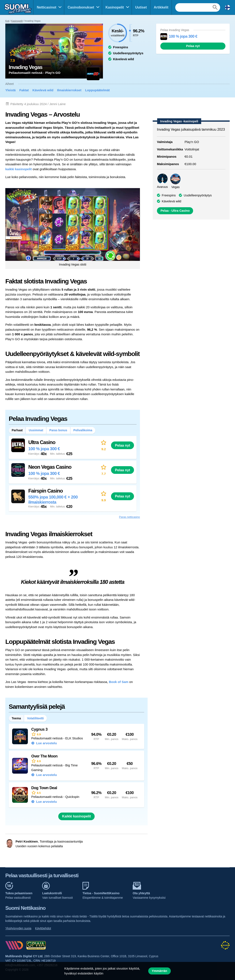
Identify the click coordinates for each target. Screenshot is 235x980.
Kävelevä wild (43, 90)
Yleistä (10, 90)
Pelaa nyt (193, 46)
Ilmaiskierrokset (69, 90)
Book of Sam (119, 682)
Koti (7, 21)
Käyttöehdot (43, 928)
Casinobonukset (81, 7)
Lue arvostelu (46, 743)
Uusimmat (36, 430)
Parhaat (17, 430)
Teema (16, 718)
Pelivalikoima (83, 430)
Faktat (24, 90)
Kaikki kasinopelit (76, 816)
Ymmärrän (160, 971)
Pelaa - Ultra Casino (175, 211)
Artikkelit (161, 7)
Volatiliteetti (35, 718)
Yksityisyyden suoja (18, 928)
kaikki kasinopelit (19, 169)
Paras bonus (58, 430)
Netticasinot (47, 7)
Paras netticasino (130, 517)
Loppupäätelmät (97, 90)
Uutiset (141, 7)
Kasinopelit (115, 7)
